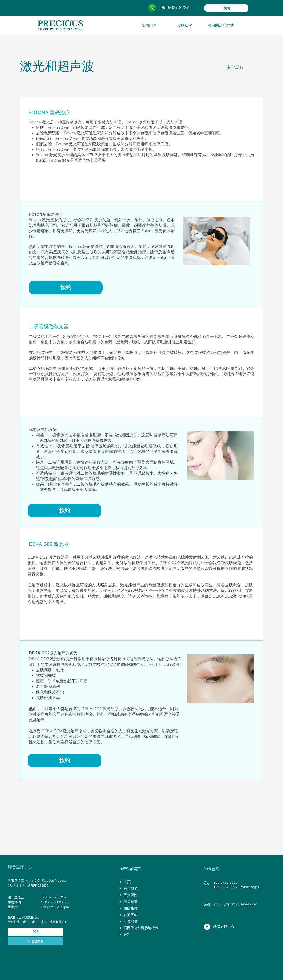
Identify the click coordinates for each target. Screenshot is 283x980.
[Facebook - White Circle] (207, 927)
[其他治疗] (235, 68)
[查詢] (35, 932)
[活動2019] (35, 941)
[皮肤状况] (185, 25)
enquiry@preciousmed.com (235, 904)
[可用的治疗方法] (221, 25)
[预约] (226, 8)
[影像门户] (149, 25)
